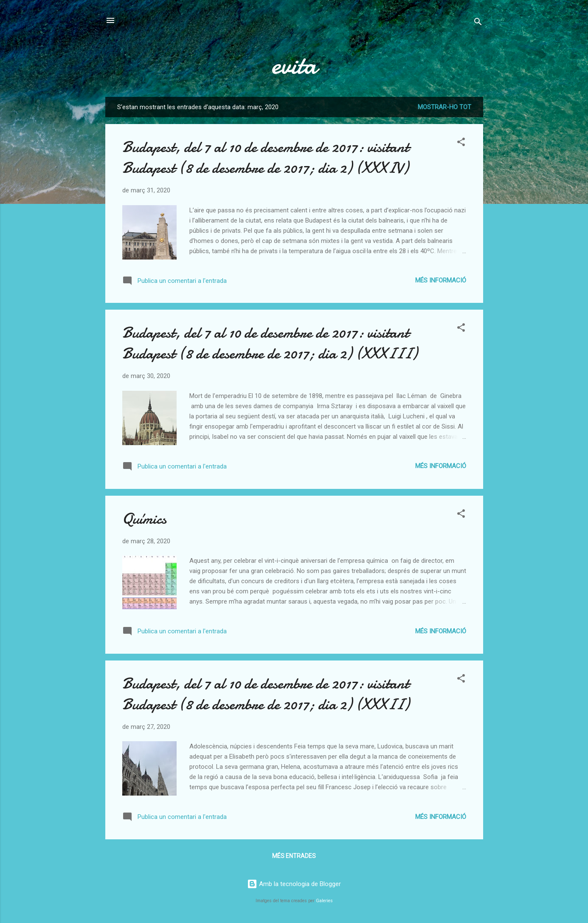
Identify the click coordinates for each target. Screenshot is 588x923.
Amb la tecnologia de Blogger (294, 884)
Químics (144, 519)
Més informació (441, 280)
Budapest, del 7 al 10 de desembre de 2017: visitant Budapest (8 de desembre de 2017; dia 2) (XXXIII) (270, 343)
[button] (461, 143)
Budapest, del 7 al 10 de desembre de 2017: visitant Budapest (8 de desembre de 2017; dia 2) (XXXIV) (266, 158)
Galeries (324, 901)
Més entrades (294, 856)
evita (294, 65)
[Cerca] (478, 23)
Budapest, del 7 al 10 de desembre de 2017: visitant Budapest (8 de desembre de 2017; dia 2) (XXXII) (266, 694)
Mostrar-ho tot (445, 107)
